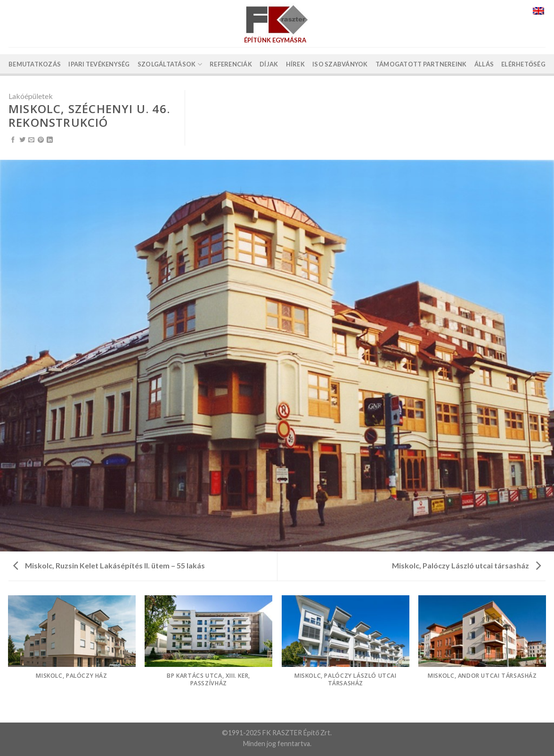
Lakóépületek (31, 96)
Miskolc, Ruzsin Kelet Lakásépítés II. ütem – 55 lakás (109, 565)
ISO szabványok (340, 64)
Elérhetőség (523, 64)
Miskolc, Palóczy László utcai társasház (466, 565)
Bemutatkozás (35, 64)
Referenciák (231, 64)
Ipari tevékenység (99, 64)
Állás (484, 64)
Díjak (269, 64)
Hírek (295, 64)
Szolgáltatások (170, 64)
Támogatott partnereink (421, 64)
